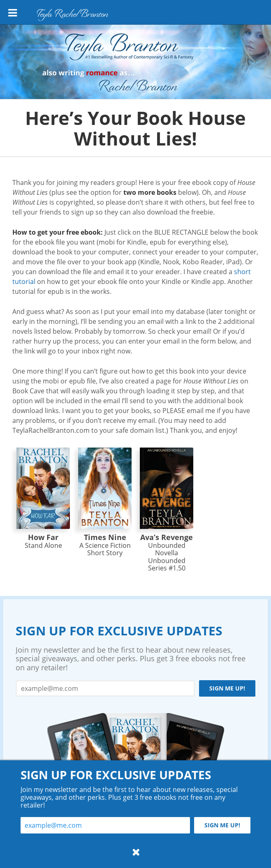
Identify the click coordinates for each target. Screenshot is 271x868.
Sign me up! (227, 688)
